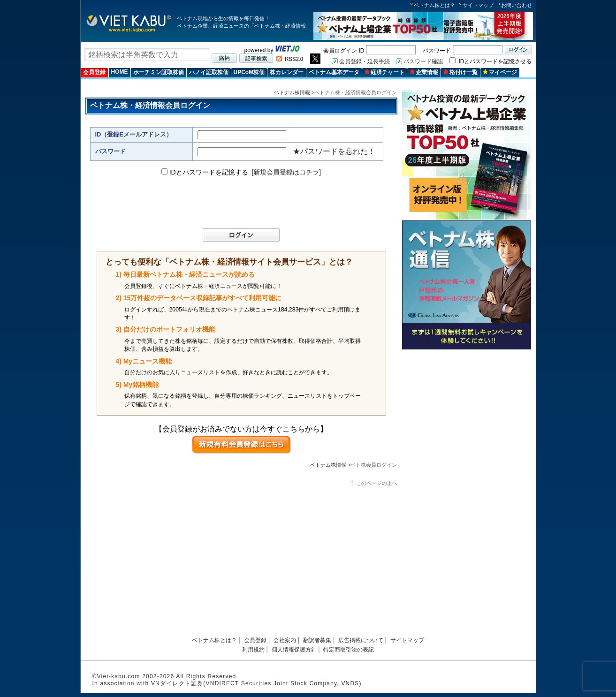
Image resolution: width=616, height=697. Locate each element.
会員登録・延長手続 (365, 61)
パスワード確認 (423, 61)
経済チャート (384, 72)
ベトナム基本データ (334, 72)
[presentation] (237, 203)
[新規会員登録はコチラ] (286, 172)
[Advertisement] (467, 419)
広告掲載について (361, 640)
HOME (120, 72)
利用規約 (253, 650)
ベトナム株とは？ (434, 5)
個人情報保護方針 (294, 650)
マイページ (500, 72)
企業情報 (424, 72)
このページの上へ (377, 483)
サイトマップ (478, 5)
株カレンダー (287, 72)
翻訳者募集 (317, 640)
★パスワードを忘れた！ (334, 151)
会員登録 (94, 72)
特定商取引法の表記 (349, 650)
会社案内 (285, 640)
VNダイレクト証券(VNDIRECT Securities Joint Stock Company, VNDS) (256, 683)
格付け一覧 (460, 72)
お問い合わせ (517, 5)
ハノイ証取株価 (209, 72)
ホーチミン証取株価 (159, 72)
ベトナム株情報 (292, 92)
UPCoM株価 (249, 72)
